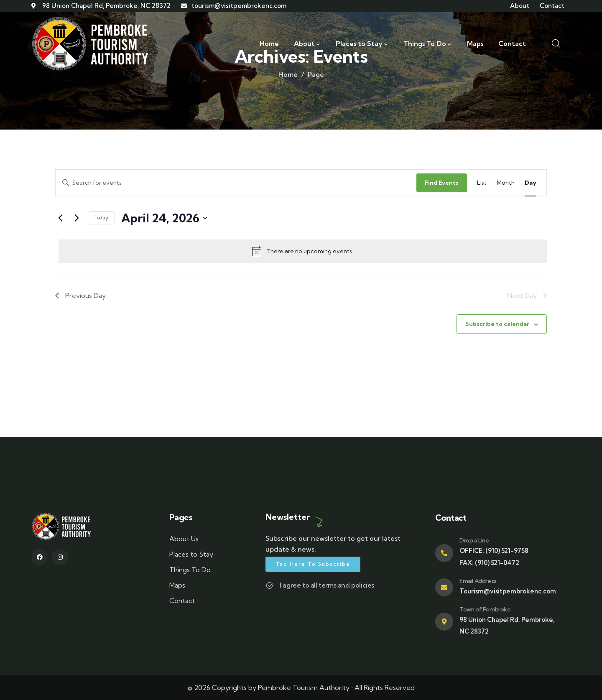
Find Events (442, 183)
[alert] (303, 251)
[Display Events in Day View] (531, 183)
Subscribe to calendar (497, 324)
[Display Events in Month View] (506, 183)
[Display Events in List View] (482, 183)
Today (101, 218)
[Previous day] (60, 218)
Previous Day (80, 295)
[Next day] (77, 218)
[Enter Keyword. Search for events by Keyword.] (236, 183)
